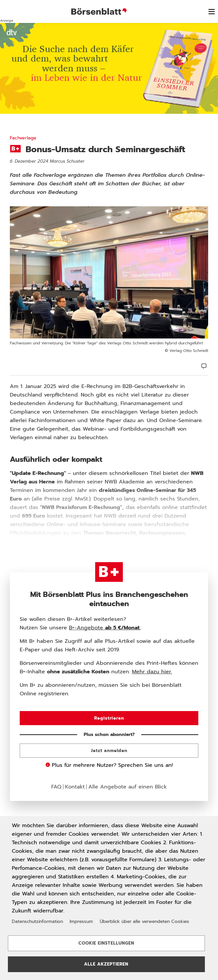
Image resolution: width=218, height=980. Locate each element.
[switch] (211, 11)
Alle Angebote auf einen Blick (128, 787)
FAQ (56, 787)
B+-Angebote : (105, 628)
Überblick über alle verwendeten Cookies (144, 921)
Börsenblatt (100, 11)
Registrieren (109, 718)
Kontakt (75, 787)
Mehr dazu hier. (152, 672)
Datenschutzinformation (37, 921)
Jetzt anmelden (109, 751)
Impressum (81, 921)
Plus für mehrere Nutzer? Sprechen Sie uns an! (109, 765)
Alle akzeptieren (106, 964)
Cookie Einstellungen (106, 943)
